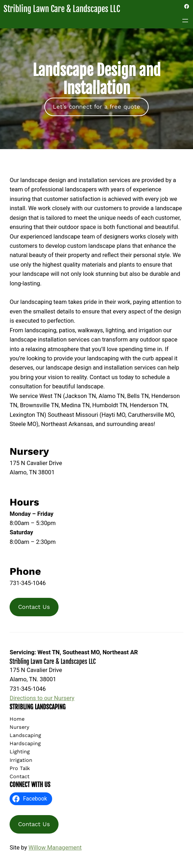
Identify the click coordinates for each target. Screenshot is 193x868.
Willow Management (55, 848)
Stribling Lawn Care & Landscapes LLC (62, 9)
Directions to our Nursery (42, 698)
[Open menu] (185, 21)
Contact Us (34, 607)
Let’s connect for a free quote (96, 107)
